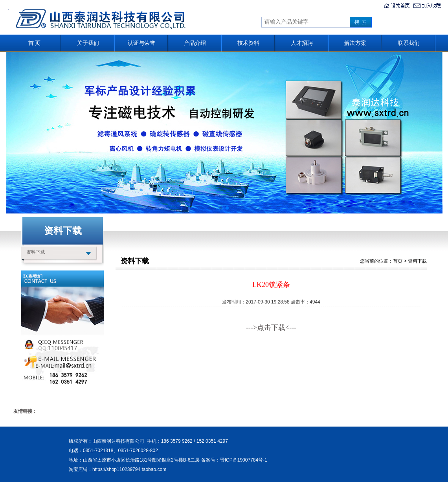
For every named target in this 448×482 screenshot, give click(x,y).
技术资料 (248, 43)
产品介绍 (195, 43)
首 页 (35, 43)
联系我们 (409, 43)
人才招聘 (302, 43)
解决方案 (355, 43)
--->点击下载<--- (271, 327)
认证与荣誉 (141, 43)
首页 (398, 261)
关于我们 (88, 43)
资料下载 (36, 252)
